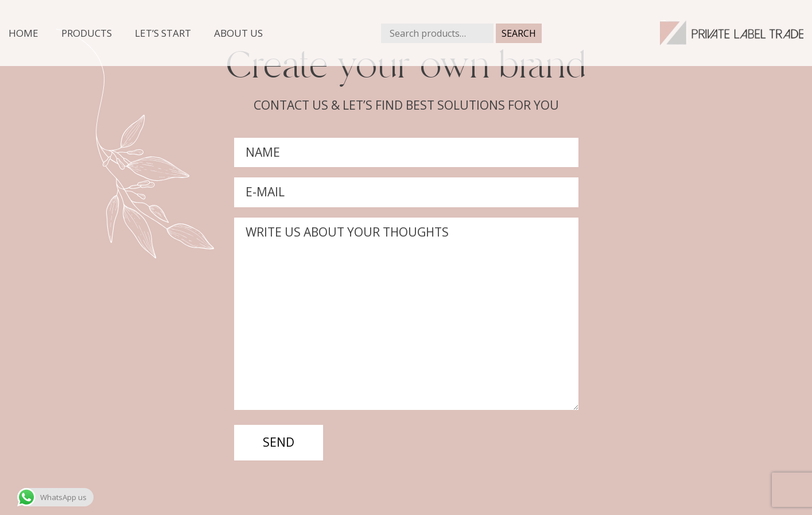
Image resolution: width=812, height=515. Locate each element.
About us (238, 33)
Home (24, 33)
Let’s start (163, 33)
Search (519, 33)
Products (87, 33)
